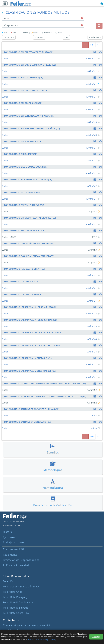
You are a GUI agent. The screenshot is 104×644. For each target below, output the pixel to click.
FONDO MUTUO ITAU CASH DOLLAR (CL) (53, 269)
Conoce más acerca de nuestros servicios (28, 625)
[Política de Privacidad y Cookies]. (42, 639)
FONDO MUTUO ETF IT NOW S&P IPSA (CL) (53, 231)
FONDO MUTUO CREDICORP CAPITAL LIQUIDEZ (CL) (53, 218)
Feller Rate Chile (13, 592)
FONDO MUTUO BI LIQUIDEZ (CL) (53, 154)
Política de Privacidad (16, 565)
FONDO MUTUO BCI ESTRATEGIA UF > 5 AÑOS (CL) (53, 116)
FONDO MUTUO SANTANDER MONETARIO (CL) (53, 422)
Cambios (9, 37)
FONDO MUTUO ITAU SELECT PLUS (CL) (53, 294)
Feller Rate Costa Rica (16, 613)
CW (66, 37)
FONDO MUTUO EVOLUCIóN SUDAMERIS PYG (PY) (53, 243)
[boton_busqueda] (99, 26)
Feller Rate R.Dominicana (18, 602)
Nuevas (39, 37)
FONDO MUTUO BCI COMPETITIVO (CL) (53, 77)
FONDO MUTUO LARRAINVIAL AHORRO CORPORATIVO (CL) (53, 333)
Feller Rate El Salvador (16, 608)
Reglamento (10, 555)
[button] (6, 4)
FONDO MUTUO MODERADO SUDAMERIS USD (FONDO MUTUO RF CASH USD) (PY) (53, 396)
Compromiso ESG (13, 549)
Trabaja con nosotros (16, 542)
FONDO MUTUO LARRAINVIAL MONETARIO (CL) (53, 358)
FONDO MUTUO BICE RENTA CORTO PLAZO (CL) (53, 180)
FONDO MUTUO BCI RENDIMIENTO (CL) (53, 141)
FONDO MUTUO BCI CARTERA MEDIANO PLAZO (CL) (53, 65)
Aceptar (96, 637)
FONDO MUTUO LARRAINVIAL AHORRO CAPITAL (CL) (53, 320)
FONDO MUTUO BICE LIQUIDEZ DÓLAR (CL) (53, 167)
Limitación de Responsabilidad (21, 560)
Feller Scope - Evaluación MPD (21, 587)
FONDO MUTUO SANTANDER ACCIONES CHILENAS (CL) (53, 409)
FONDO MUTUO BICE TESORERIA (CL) (53, 192)
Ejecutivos (9, 537)
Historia (8, 532)
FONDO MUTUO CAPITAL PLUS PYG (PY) (53, 205)
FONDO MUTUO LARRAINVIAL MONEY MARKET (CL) (53, 371)
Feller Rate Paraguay (15, 597)
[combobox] (43, 18)
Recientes (95, 37)
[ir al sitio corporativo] (15, 518)
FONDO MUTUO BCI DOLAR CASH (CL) (53, 103)
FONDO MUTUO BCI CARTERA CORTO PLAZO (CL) (53, 52)
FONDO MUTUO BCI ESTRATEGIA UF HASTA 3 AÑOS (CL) (53, 129)
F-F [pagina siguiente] (92, 45)
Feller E (9, 581)
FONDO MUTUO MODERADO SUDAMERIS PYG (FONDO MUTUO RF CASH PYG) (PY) (53, 384)
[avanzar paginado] (98, 45)
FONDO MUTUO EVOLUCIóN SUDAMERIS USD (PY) (53, 256)
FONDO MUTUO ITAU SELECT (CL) (53, 282)
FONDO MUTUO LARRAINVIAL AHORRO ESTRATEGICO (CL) (53, 345)
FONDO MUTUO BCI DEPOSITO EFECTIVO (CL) (53, 90)
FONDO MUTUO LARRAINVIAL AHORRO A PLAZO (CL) (53, 307)
